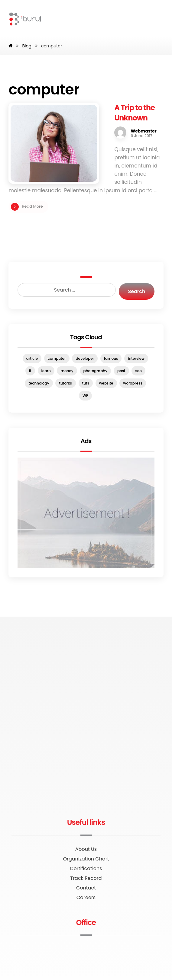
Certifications (86, 868)
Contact (86, 888)
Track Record (86, 878)
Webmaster (143, 131)
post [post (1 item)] (121, 371)
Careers (86, 897)
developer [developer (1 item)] (85, 358)
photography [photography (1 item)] (96, 371)
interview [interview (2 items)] (136, 358)
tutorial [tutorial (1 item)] (65, 383)
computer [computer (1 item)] (57, 358)
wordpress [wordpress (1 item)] (133, 383)
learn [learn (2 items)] (46, 371)
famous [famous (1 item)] (111, 358)
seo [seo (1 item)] (138, 371)
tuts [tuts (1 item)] (86, 383)
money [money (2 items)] (67, 371)
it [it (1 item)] (30, 371)
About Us (86, 849)
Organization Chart (86, 859)
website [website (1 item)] (106, 383)
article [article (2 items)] (32, 358)
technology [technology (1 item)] (39, 383)
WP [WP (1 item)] (85, 396)
